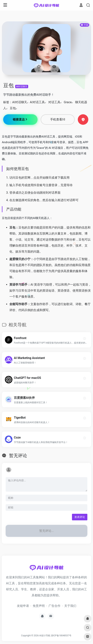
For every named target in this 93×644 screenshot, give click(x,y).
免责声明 (39, 606)
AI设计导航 (45, 636)
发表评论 (80, 517)
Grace (68, 102)
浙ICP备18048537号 (61, 636)
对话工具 (54, 102)
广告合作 (54, 606)
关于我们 (70, 606)
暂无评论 (18, 456)
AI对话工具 (37, 102)
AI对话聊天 (22, 87)
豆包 (13, 108)
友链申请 (23, 606)
